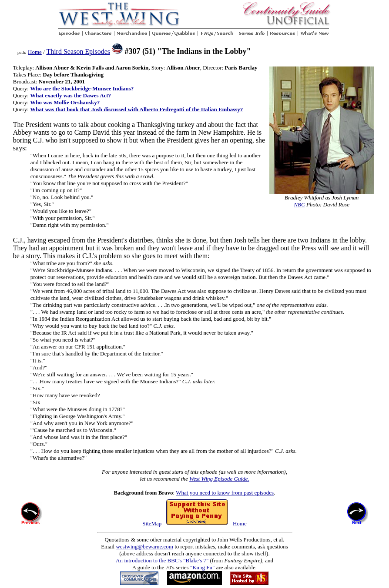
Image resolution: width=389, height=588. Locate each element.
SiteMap (152, 523)
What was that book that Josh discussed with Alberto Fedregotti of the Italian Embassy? (136, 109)
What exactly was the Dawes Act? (70, 95)
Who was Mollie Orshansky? (65, 102)
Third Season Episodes (78, 51)
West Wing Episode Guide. (219, 479)
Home (35, 52)
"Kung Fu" (202, 567)
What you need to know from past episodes (225, 493)
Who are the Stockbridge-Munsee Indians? (82, 88)
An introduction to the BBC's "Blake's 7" (162, 560)
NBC (299, 204)
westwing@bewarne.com (144, 546)
